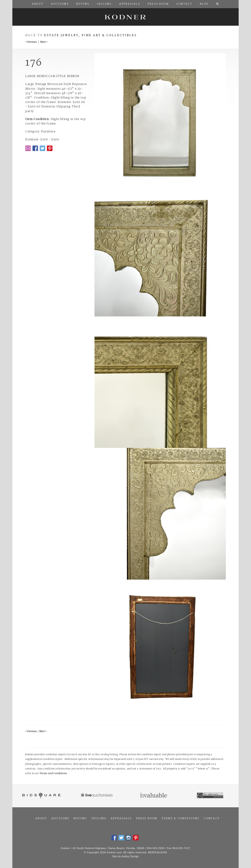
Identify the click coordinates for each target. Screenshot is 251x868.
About (41, 818)
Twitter (42, 148)
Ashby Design (130, 856)
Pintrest (50, 148)
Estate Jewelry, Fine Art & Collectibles (91, 35)
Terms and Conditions (53, 774)
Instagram (129, 838)
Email (28, 148)
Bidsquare (41, 796)
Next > (44, 42)
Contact (212, 818)
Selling (99, 818)
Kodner (125, 17)
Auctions (60, 818)
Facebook (35, 148)
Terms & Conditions (180, 818)
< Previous (31, 42)
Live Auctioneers (97, 796)
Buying (80, 818)
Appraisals (121, 818)
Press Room (147, 818)
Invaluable (154, 796)
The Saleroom (211, 796)
